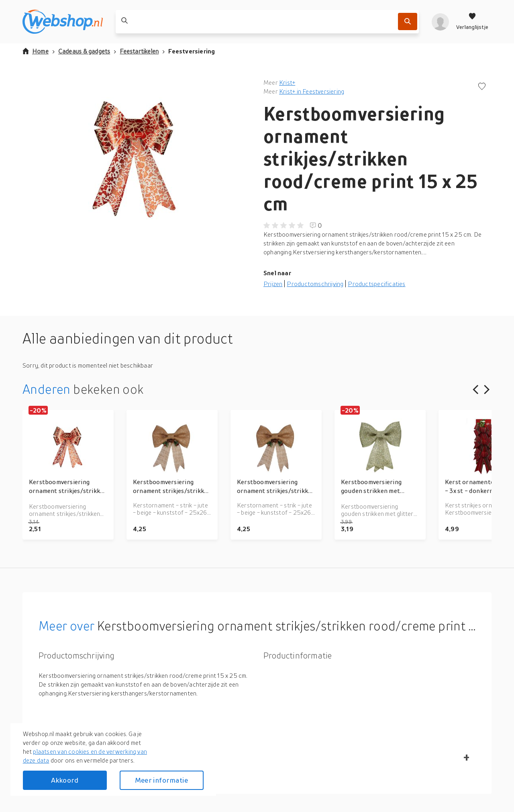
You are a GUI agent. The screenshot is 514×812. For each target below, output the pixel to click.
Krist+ (287, 82)
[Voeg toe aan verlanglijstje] (482, 87)
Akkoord (65, 780)
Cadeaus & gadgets (84, 51)
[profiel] (440, 22)
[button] (137, 158)
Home (36, 51)
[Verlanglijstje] (472, 22)
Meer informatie (161, 780)
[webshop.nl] (63, 22)
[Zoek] (408, 21)
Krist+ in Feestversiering (312, 91)
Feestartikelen (139, 51)
